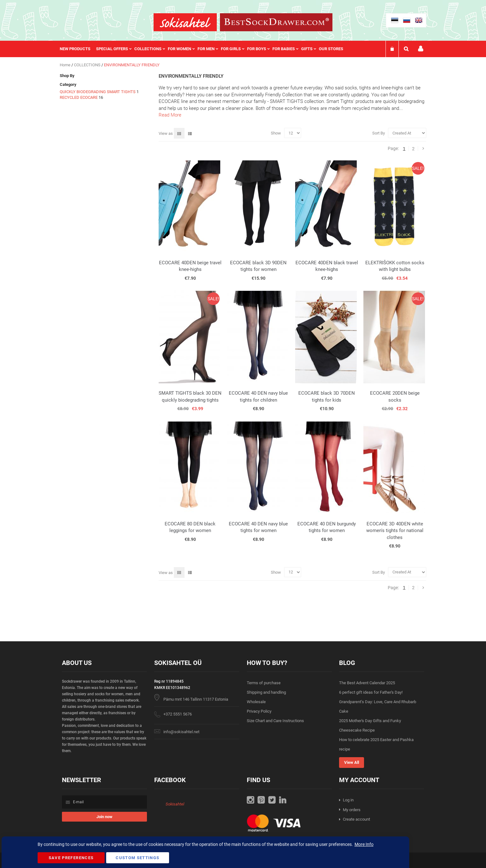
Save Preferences (71, 858)
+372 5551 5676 (178, 714)
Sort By (379, 133)
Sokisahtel (175, 804)
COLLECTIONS (88, 65)
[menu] (205, 49)
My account (421, 49)
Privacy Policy (259, 711)
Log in (348, 800)
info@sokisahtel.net (181, 732)
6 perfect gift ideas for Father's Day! (371, 692)
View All (352, 762)
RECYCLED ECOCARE (79, 97)
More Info (364, 844)
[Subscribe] (104, 817)
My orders (352, 810)
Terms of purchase (264, 683)
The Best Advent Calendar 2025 (367, 683)
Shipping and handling (266, 692)
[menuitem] (78, 49)
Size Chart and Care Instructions (275, 721)
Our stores (331, 49)
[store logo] (185, 22)
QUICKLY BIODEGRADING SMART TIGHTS (98, 92)
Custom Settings (137, 858)
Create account (356, 819)
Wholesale (256, 702)
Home (66, 65)
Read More (170, 115)
